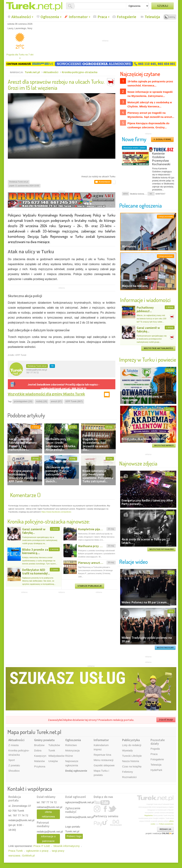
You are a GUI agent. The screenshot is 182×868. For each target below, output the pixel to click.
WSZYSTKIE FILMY (165, 648)
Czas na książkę (132, 766)
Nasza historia (131, 761)
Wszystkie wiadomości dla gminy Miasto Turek (46, 394)
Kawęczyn (40, 756)
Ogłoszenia (50, 17)
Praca (102, 17)
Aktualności (21, 17)
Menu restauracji (104, 760)
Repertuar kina (102, 755)
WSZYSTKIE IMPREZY (164, 445)
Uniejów (53, 761)
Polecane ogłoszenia (140, 205)
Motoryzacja (72, 750)
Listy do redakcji (132, 745)
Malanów (39, 761)
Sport (12, 760)
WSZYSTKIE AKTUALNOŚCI (158, 348)
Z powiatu (14, 765)
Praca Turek (16, 851)
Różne (69, 756)
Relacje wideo (133, 562)
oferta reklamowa (48, 814)
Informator (78, 17)
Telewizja (152, 17)
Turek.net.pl (32, 72)
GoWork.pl (28, 855)
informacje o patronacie (48, 839)
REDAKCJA (165, 829)
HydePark (156, 770)
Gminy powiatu (44, 740)
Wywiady (127, 750)
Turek (52, 750)
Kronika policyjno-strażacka (80, 72)
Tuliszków (54, 745)
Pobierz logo (74, 836)
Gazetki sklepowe (104, 765)
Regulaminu (149, 815)
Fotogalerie (126, 17)
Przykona (40, 766)
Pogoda (155, 749)
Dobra (38, 750)
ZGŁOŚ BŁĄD (166, 720)
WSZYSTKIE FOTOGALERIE (162, 549)
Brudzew (39, 745)
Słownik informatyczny (66, 846)
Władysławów (56, 756)
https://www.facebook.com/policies (56, 512)
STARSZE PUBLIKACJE (90, 586)
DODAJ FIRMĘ (164, 139)
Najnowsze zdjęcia (138, 463)
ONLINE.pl (168, 833)
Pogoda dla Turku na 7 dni (20, 56)
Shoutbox (14, 771)
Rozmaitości (129, 777)
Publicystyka (131, 740)
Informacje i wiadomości (145, 300)
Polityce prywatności (166, 824)
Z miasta (14, 745)
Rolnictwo (71, 745)
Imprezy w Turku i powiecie (148, 359)
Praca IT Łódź (42, 846)
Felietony (128, 772)
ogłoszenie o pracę (37, 851)
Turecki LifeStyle (132, 756)
